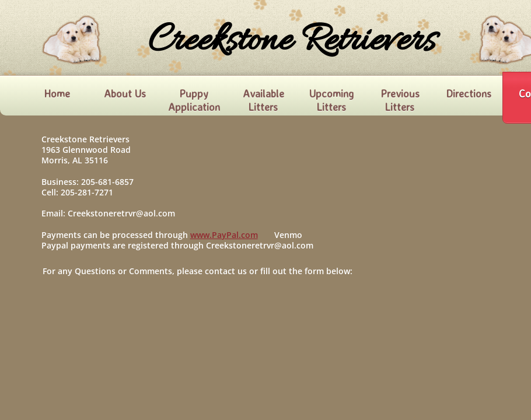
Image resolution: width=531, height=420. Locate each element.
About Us (125, 93)
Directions (469, 93)
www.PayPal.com (224, 235)
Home (57, 93)
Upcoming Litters (331, 100)
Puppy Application (194, 100)
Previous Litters (400, 100)
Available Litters (263, 100)
